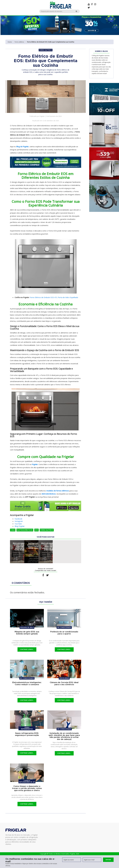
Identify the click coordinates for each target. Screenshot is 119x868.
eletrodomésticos (49, 494)
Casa (13, 530)
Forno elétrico (19, 42)
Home (10, 42)
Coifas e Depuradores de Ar (27, 781)
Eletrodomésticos (25, 530)
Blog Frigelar (20, 526)
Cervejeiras (64, 678)
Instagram (19, 521)
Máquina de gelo (27, 627)
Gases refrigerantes (27, 728)
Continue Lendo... (27, 649)
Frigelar (35, 464)
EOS (36, 530)
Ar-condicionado (64, 627)
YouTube (18, 524)
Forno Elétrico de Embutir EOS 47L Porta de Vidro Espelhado (54, 297)
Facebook (18, 519)
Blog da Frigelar (22, 146)
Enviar (108, 860)
